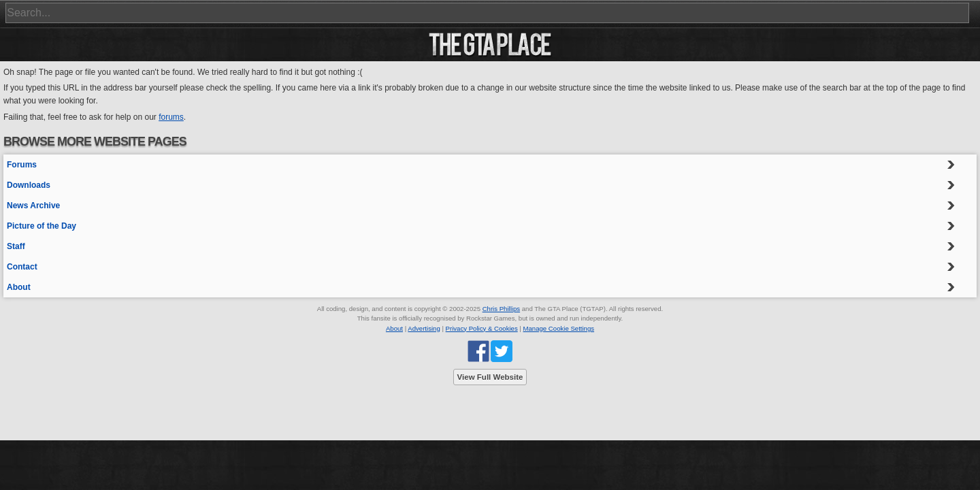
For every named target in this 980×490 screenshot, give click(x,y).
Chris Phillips (501, 309)
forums (171, 117)
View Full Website (490, 377)
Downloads (29, 185)
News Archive (33, 206)
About (19, 287)
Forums (22, 165)
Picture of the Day (42, 226)
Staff (16, 246)
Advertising (424, 328)
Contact (22, 267)
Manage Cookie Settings (559, 328)
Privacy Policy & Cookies (482, 328)
